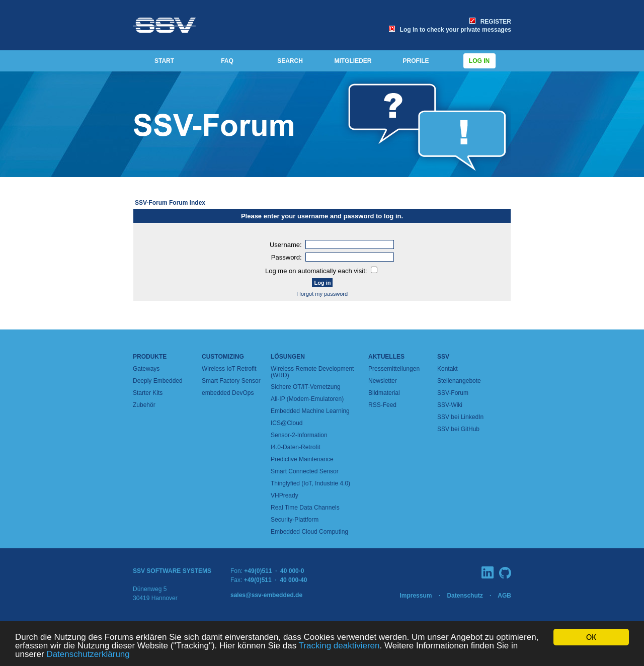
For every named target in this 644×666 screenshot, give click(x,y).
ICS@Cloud (287, 423)
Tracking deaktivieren (339, 646)
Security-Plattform (295, 520)
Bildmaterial (384, 393)
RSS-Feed (382, 405)
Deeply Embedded (158, 381)
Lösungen (288, 357)
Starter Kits (148, 393)
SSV (443, 357)
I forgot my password (322, 294)
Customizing (223, 357)
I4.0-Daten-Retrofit (296, 447)
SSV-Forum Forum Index (170, 203)
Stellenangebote (459, 381)
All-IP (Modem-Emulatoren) (307, 399)
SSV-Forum (453, 393)
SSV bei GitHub (458, 429)
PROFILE (416, 61)
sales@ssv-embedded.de (266, 595)
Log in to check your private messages (450, 30)
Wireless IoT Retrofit (229, 369)
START (164, 61)
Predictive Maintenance (302, 459)
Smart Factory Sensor (231, 381)
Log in (479, 61)
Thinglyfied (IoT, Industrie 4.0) (310, 483)
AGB (504, 596)
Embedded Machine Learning (310, 411)
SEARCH (290, 61)
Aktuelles (386, 357)
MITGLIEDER (353, 61)
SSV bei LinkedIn (460, 417)
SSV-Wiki (450, 405)
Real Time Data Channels (305, 508)
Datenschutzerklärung (88, 655)
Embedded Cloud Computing (309, 532)
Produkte (150, 357)
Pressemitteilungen (394, 369)
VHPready (285, 495)
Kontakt (448, 369)
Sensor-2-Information (299, 435)
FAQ (227, 61)
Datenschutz (465, 596)
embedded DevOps (228, 393)
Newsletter (383, 381)
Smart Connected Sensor (305, 471)
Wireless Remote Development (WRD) (312, 372)
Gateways (146, 369)
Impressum (416, 596)
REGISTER (490, 22)
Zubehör (144, 405)
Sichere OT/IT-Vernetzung (306, 387)
